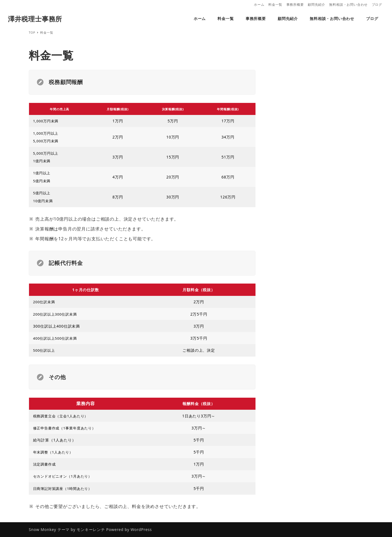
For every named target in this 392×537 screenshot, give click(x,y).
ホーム (259, 5)
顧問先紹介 (316, 5)
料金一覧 (275, 5)
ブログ (377, 5)
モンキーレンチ (91, 529)
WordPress (141, 529)
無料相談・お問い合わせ (348, 5)
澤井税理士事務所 (35, 19)
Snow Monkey (42, 529)
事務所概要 (295, 5)
